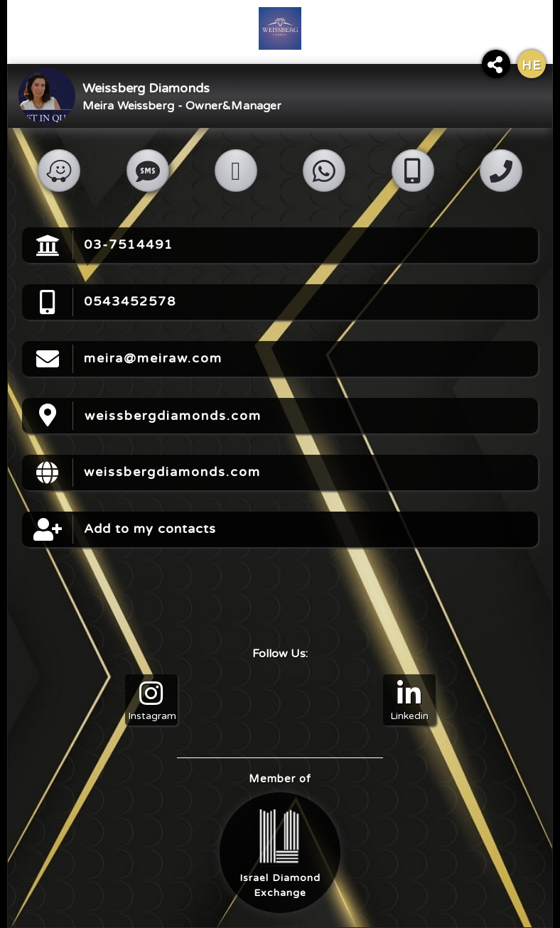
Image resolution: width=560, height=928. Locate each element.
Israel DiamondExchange (280, 854)
